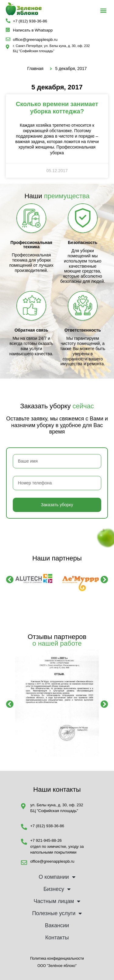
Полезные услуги (57, 913)
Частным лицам (57, 901)
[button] (103, 10)
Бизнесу (57, 889)
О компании (57, 877)
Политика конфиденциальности (57, 958)
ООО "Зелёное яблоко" (57, 966)
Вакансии (57, 925)
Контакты (57, 938)
